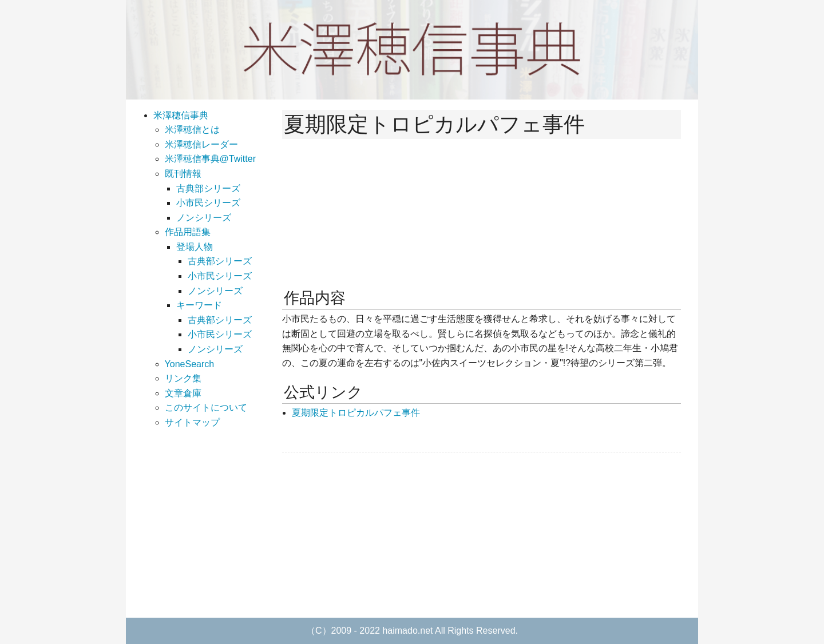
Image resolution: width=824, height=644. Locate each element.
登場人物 (195, 247)
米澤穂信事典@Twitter (210, 159)
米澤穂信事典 (181, 115)
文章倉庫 (183, 393)
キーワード (199, 305)
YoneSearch (190, 364)
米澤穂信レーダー (201, 144)
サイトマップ (192, 422)
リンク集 (183, 378)
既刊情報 (183, 174)
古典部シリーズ (208, 188)
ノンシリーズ (204, 218)
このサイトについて (206, 408)
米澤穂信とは (192, 130)
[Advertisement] (368, 535)
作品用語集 (188, 232)
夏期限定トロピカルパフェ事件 (356, 413)
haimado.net (407, 631)
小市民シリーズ (208, 203)
